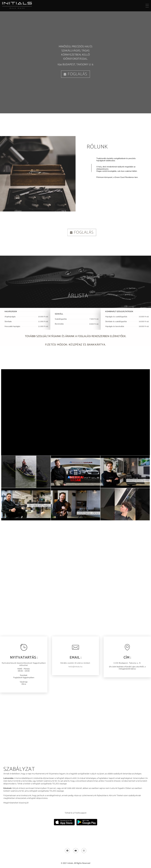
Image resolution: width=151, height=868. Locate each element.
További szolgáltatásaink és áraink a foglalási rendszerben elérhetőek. (76, 340)
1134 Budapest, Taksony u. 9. (75, 65)
